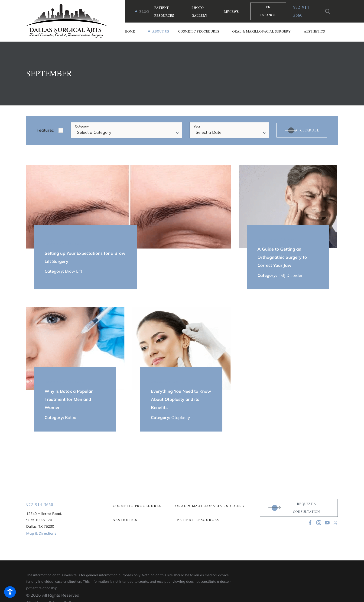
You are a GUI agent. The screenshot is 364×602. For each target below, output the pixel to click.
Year (197, 126)
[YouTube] (327, 523)
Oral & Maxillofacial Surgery (210, 506)
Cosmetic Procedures (137, 506)
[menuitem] (136, 31)
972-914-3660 (302, 11)
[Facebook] (310, 523)
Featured (45, 130)
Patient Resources (164, 11)
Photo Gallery (199, 11)
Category (82, 126)
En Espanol (268, 11)
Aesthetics (125, 520)
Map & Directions (41, 533)
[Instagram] (319, 523)
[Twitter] (336, 523)
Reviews (231, 12)
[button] (10, 592)
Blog (144, 12)
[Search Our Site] (328, 11)
